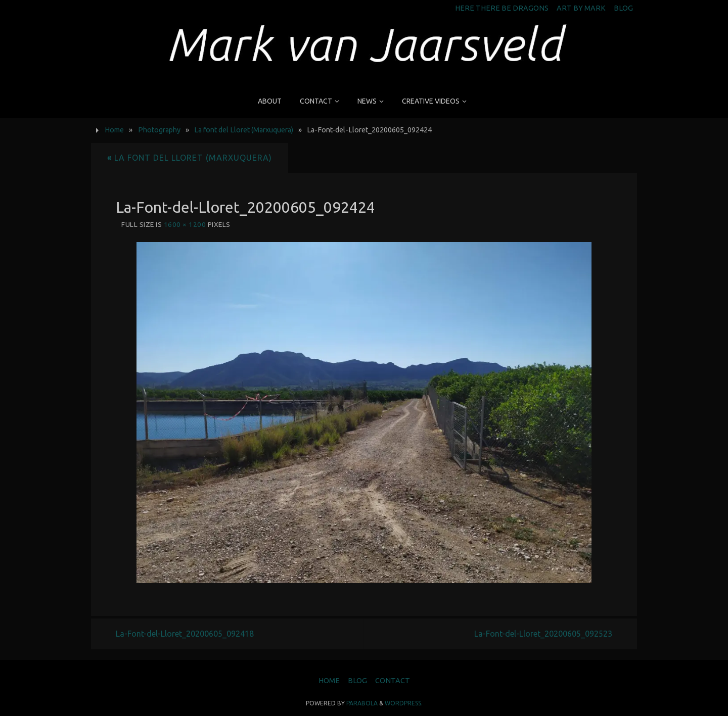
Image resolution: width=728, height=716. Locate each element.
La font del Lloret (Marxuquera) (244, 130)
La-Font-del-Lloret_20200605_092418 (185, 634)
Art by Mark (581, 8)
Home (114, 130)
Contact (393, 681)
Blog (623, 8)
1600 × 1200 (185, 224)
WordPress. (404, 703)
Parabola (362, 703)
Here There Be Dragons (502, 8)
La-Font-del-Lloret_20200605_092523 (543, 634)
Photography (159, 130)
